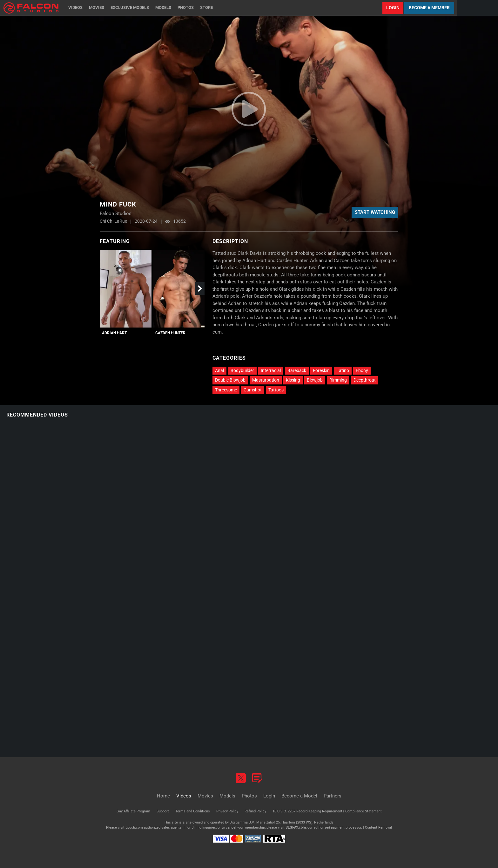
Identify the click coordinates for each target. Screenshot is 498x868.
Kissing (293, 380)
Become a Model (299, 796)
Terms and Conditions (193, 811)
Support (163, 811)
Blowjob (315, 380)
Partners (333, 796)
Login (393, 8)
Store (206, 7)
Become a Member (429, 8)
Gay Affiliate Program (133, 811)
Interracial (271, 370)
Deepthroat (365, 380)
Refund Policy (255, 811)
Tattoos (276, 390)
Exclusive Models (130, 7)
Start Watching (375, 212)
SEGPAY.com (296, 827)
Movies (97, 7)
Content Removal (378, 827)
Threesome (226, 390)
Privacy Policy (227, 811)
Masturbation (266, 380)
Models (163, 7)
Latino (343, 370)
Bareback (297, 370)
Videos (75, 7)
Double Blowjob (230, 380)
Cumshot (253, 390)
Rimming (338, 380)
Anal (219, 370)
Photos (186, 7)
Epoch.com (134, 827)
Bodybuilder (242, 370)
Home (163, 796)
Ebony (362, 370)
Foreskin (321, 370)
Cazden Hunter (170, 333)
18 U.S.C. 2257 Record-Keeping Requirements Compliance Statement (327, 811)
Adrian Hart (114, 333)
